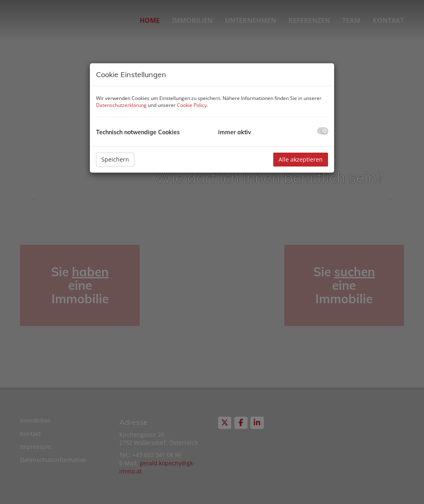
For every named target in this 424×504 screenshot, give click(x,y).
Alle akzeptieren (301, 159)
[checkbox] (322, 131)
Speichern (115, 159)
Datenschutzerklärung (121, 105)
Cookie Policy (192, 105)
